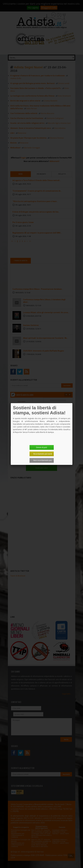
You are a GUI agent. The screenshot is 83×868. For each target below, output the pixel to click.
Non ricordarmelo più (43, 460)
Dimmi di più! (42, 447)
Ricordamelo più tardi (43, 454)
